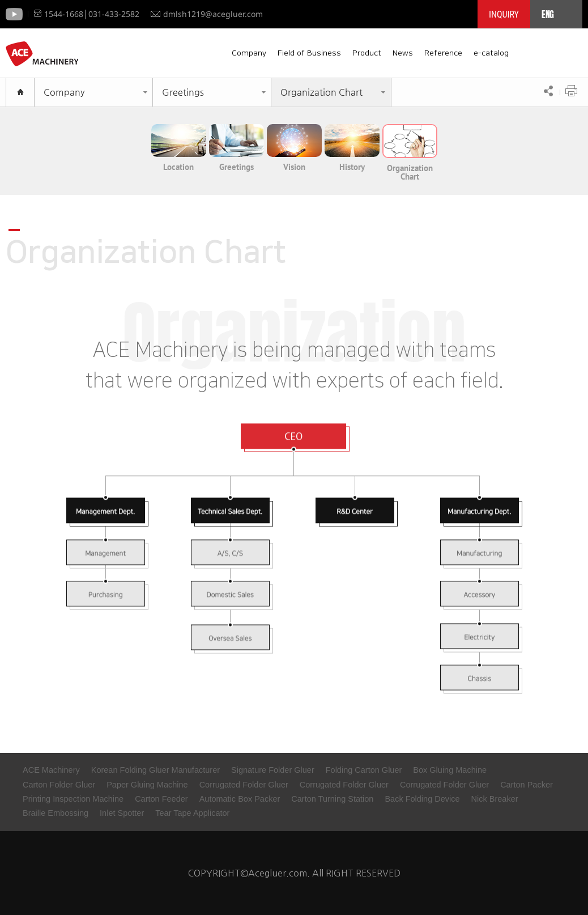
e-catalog (491, 53)
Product (367, 53)
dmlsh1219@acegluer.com (207, 14)
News (403, 53)
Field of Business (309, 53)
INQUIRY (504, 14)
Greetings (183, 92)
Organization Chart (321, 92)
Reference (443, 53)
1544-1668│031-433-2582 (87, 14)
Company (249, 53)
